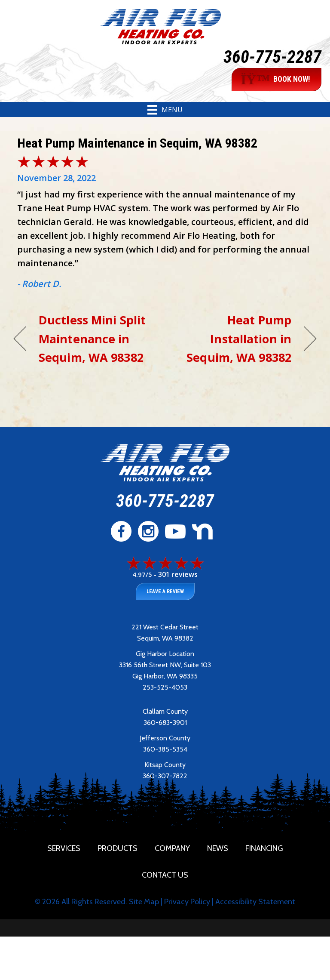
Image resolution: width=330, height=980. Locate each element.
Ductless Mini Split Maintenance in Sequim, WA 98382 (92, 338)
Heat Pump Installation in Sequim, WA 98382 (233, 338)
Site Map (144, 902)
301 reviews (178, 574)
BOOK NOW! (275, 80)
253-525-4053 (165, 687)
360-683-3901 (165, 723)
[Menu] (165, 110)
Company (172, 848)
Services (64, 848)
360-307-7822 (165, 776)
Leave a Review (165, 592)
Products (118, 848)
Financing (264, 848)
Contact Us (165, 875)
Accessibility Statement (255, 902)
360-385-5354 (165, 749)
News (218, 848)
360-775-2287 (272, 57)
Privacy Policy (187, 902)
